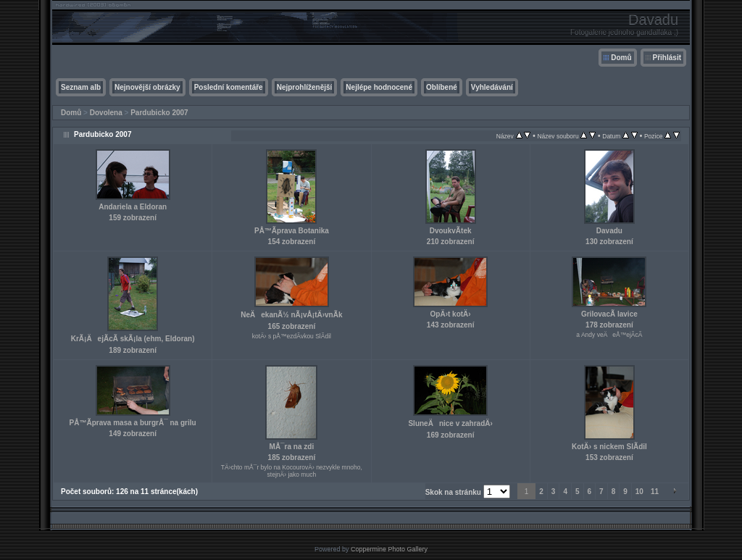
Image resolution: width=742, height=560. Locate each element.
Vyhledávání (492, 87)
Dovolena (106, 113)
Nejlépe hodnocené (379, 87)
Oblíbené (442, 87)
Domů (621, 58)
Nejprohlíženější (305, 87)
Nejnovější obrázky (147, 87)
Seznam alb (81, 87)
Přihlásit (667, 58)
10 (639, 492)
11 (655, 492)
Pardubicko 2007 (159, 113)
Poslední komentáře (229, 87)
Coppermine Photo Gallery (389, 549)
